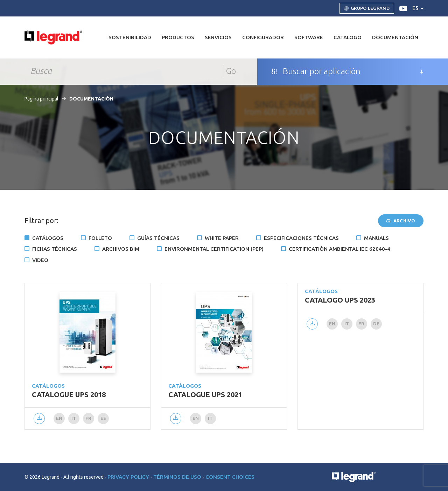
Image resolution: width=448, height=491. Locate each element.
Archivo (401, 221)
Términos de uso (178, 477)
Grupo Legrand (367, 8)
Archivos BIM (121, 249)
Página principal (41, 99)
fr (89, 418)
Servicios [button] (218, 37)
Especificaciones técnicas (301, 238)
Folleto (100, 238)
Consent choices (230, 477)
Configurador (263, 37)
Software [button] (309, 37)
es (418, 8)
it (74, 418)
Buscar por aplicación (316, 71)
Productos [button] (178, 37)
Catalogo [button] (348, 37)
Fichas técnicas (55, 249)
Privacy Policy (129, 477)
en (59, 418)
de (376, 324)
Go (231, 71)
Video (40, 260)
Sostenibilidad (130, 37)
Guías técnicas (158, 238)
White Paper (222, 238)
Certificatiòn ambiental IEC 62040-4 (339, 249)
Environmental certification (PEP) (214, 249)
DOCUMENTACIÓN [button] (395, 37)
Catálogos (48, 238)
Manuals (376, 238)
